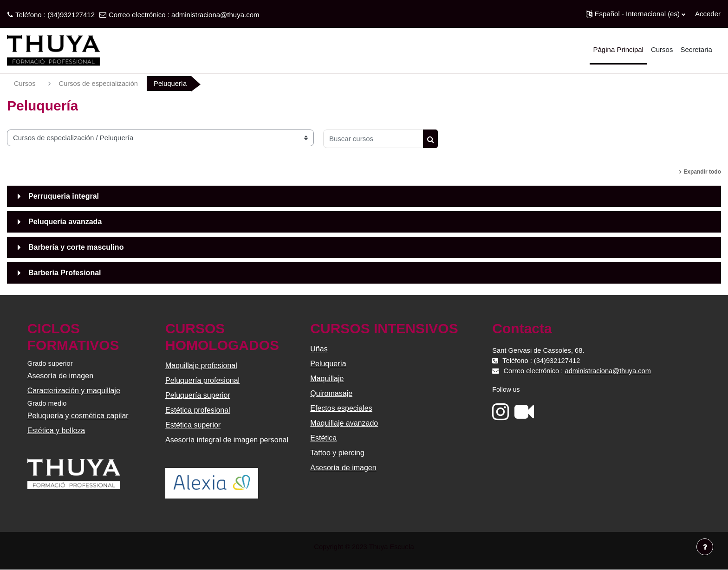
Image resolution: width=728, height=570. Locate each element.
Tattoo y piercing (337, 453)
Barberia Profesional (65, 273)
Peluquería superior (198, 395)
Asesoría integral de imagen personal (227, 440)
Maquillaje (327, 379)
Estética (323, 438)
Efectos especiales (341, 408)
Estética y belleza (57, 431)
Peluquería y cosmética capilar (78, 416)
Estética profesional (198, 410)
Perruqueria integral (64, 196)
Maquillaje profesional (202, 366)
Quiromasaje (331, 393)
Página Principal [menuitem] (618, 49)
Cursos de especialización (100, 83)
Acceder (708, 14)
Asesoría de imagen (61, 376)
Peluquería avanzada (65, 222)
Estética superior (193, 425)
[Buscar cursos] (373, 139)
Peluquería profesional (203, 380)
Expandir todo (702, 172)
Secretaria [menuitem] (696, 49)
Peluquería (328, 364)
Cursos (25, 83)
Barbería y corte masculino (76, 247)
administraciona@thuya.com (215, 15)
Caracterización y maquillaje (74, 391)
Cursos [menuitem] (662, 49)
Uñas (319, 349)
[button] (636, 14)
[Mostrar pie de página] (705, 547)
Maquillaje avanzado (344, 423)
